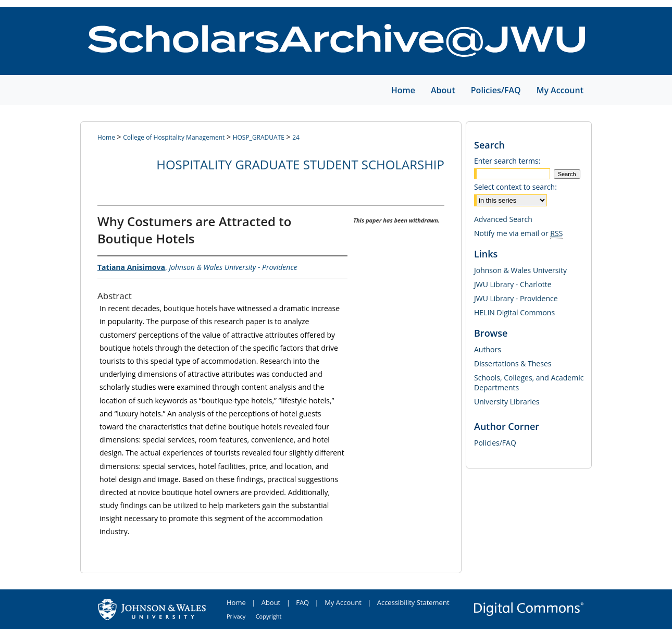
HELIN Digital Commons (514, 312)
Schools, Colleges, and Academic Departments (529, 383)
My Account (343, 602)
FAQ (302, 602)
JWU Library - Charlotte (513, 284)
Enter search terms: (507, 161)
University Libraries (507, 402)
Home (106, 137)
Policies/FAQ (495, 443)
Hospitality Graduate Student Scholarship (300, 164)
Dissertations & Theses (513, 363)
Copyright (269, 616)
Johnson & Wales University (520, 270)
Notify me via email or (518, 233)
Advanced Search (503, 219)
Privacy (236, 616)
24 (296, 137)
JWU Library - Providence (516, 298)
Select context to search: (515, 187)
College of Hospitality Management (174, 137)
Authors (488, 349)
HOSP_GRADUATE (259, 137)
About (271, 602)
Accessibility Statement (413, 602)
